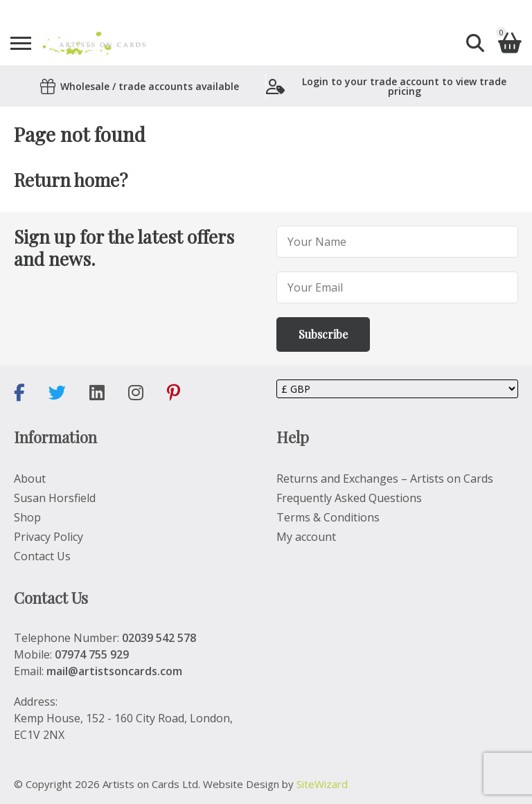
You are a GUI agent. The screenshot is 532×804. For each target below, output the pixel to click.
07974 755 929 (92, 654)
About (30, 479)
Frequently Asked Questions (349, 498)
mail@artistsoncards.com (114, 671)
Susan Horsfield (55, 498)
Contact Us (42, 556)
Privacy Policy (48, 537)
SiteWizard (322, 784)
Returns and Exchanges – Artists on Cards (385, 479)
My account (306, 537)
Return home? (71, 180)
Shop (27, 517)
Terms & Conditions (328, 517)
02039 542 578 (159, 638)
